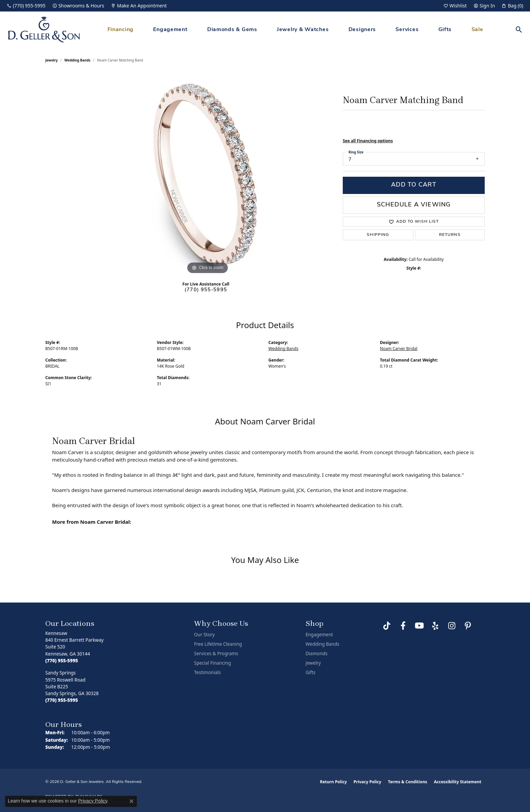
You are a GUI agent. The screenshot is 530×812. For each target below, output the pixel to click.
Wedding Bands (78, 60)
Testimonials (207, 672)
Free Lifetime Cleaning (218, 644)
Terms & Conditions (408, 782)
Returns (450, 235)
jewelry (52, 60)
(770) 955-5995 (206, 290)
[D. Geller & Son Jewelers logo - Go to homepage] (44, 30)
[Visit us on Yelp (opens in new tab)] (435, 626)
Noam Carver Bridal (399, 349)
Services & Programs (216, 654)
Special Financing (212, 663)
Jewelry (313, 663)
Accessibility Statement (458, 782)
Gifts (445, 30)
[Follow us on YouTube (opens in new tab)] (419, 626)
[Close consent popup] (131, 801)
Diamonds (317, 654)
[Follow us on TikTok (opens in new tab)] (387, 626)
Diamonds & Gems (232, 30)
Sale (477, 30)
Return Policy (334, 782)
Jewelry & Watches (303, 30)
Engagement (170, 30)
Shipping (378, 235)
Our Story (204, 635)
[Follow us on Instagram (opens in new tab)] (452, 626)
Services (407, 30)
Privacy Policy (367, 782)
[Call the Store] (62, 661)
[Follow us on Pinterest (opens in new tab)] (468, 626)
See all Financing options (368, 141)
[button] (455, 6)
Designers (362, 30)
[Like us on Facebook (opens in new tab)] (403, 626)
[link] (26, 6)
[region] (208, 174)
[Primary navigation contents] (295, 30)
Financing (121, 30)
